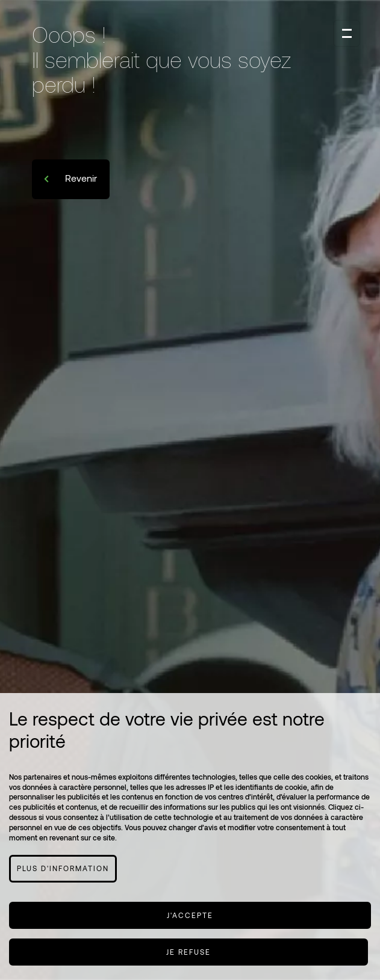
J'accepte (190, 915)
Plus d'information (63, 868)
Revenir (80, 178)
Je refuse (188, 952)
